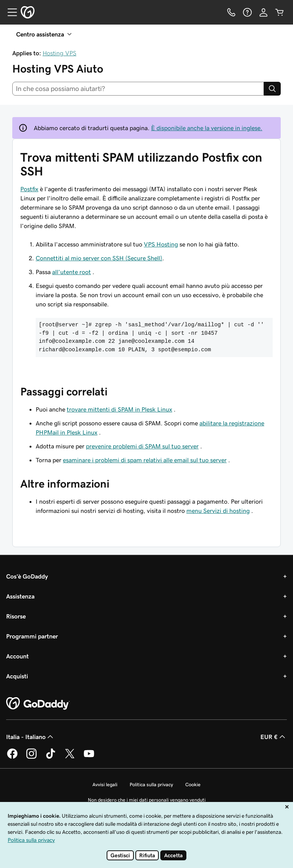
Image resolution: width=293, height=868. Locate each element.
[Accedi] (263, 12)
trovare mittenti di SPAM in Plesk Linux (119, 409)
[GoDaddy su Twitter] (70, 757)
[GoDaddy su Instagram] (31, 757)
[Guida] (247, 12)
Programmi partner (32, 636)
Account (17, 656)
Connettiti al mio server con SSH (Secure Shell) (99, 258)
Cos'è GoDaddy (27, 576)
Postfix (29, 189)
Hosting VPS (59, 53)
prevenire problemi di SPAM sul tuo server (142, 446)
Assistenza (20, 596)
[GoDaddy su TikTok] (51, 757)
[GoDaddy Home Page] (38, 704)
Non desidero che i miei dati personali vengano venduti (147, 800)
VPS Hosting (161, 244)
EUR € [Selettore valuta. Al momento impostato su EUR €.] (274, 737)
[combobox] (138, 89)
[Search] (272, 89)
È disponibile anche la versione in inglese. (207, 128)
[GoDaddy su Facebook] (12, 757)
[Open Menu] (9, 12)
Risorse (16, 616)
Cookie (193, 785)
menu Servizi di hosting (218, 511)
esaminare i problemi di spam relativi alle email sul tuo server (145, 460)
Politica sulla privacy (151, 785)
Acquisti (17, 676)
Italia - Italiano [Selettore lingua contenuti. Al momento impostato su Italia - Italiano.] (30, 737)
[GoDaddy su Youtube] (89, 757)
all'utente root (72, 272)
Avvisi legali (105, 785)
